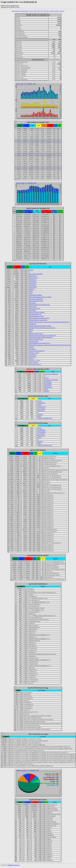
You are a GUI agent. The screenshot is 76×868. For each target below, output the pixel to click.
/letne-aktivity (33, 310)
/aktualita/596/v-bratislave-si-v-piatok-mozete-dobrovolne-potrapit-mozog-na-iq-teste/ (50, 345)
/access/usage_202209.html (36, 274)
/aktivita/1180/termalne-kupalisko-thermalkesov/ (41, 337)
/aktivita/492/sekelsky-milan (36, 339)
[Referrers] (47, 11)
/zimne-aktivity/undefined (36, 295)
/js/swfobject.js (33, 355)
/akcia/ (31, 293)
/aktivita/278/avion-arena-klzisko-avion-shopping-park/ (43, 335)
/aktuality (32, 347)
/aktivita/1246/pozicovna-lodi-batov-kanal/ (40, 305)
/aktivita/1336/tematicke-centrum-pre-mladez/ (40, 297)
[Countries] (62, 11)
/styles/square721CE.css (35, 364)
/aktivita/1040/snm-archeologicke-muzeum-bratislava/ (42, 328)
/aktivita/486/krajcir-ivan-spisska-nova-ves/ (40, 343)
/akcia (31, 332)
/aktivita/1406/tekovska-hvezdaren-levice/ (39, 318)
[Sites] (42, 11)
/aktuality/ (32, 289)
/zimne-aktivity (33, 307)
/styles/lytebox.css (34, 362)
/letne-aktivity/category (35, 308)
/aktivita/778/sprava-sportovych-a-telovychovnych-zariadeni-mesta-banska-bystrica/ (50, 322)
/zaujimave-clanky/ (34, 341)
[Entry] (35, 11)
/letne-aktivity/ (33, 283)
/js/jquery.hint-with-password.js (37, 351)
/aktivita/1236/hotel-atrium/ (36, 333)
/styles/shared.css (34, 278)
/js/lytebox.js (33, 349)
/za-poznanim (33, 303)
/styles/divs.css (33, 280)
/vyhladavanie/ (33, 282)
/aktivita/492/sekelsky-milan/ (36, 301)
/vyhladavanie (33, 324)
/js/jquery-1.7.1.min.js (35, 360)
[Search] (52, 11)
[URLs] (31, 11)
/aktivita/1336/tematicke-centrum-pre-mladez (40, 326)
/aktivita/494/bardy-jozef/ (36, 314)
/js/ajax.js (32, 358)
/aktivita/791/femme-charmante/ (37, 312)
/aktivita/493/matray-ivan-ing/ (37, 316)
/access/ (31, 270)
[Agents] (56, 11)
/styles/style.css (33, 276)
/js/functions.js (33, 357)
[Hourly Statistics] (25, 11)
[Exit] (39, 11)
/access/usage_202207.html (36, 299)
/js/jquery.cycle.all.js (34, 353)
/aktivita (31, 330)
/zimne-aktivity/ (33, 287)
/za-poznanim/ (33, 285)
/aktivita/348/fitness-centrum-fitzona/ (38, 320)
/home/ (31, 291)
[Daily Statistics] (16, 11)
